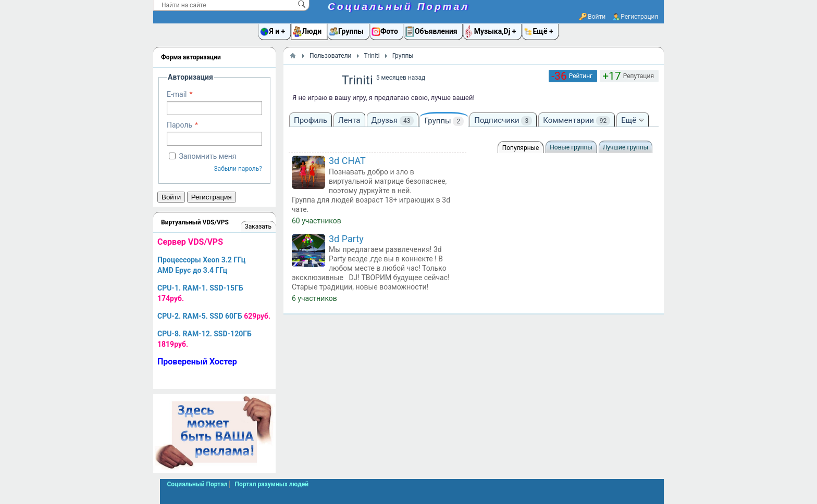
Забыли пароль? (238, 169)
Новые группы (571, 147)
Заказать (258, 226)
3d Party (346, 239)
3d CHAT (347, 161)
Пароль (180, 125)
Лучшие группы (626, 147)
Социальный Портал (399, 7)
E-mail (177, 94)
